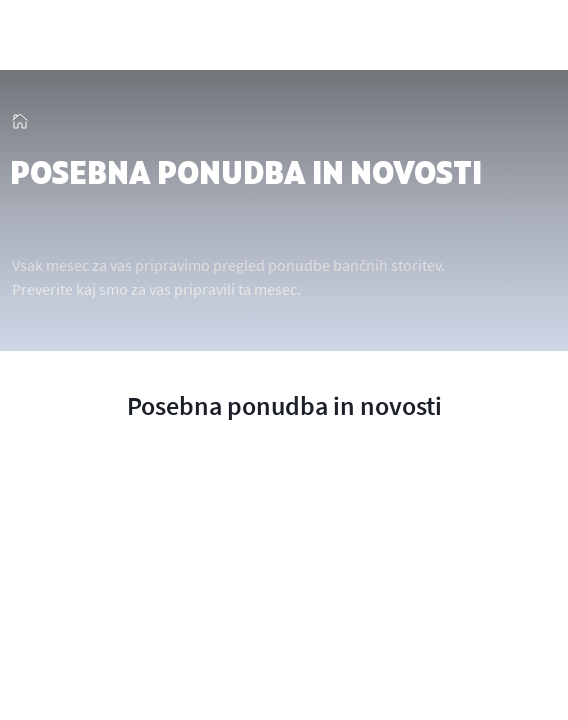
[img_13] (20, 117)
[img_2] (90, 37)
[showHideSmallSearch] (491, 37)
